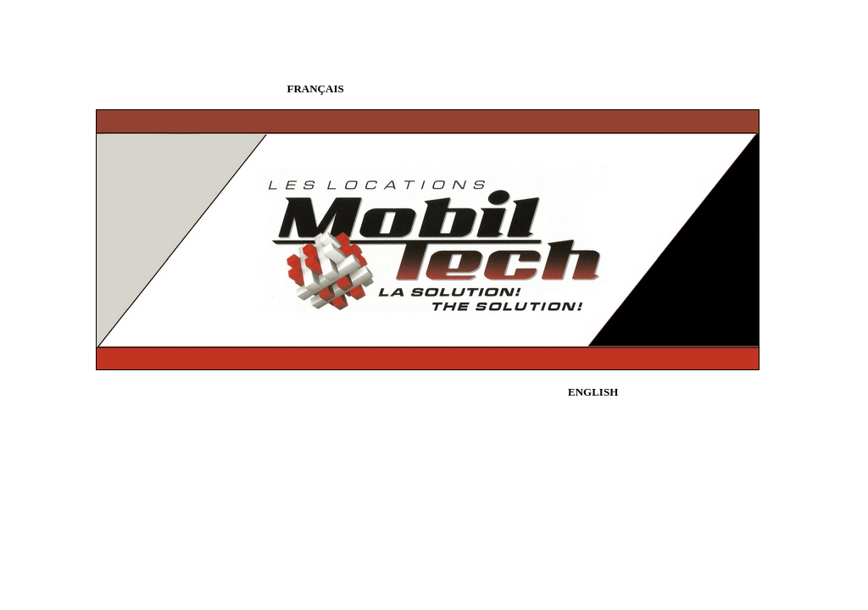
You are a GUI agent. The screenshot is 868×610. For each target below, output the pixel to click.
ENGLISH (593, 392)
